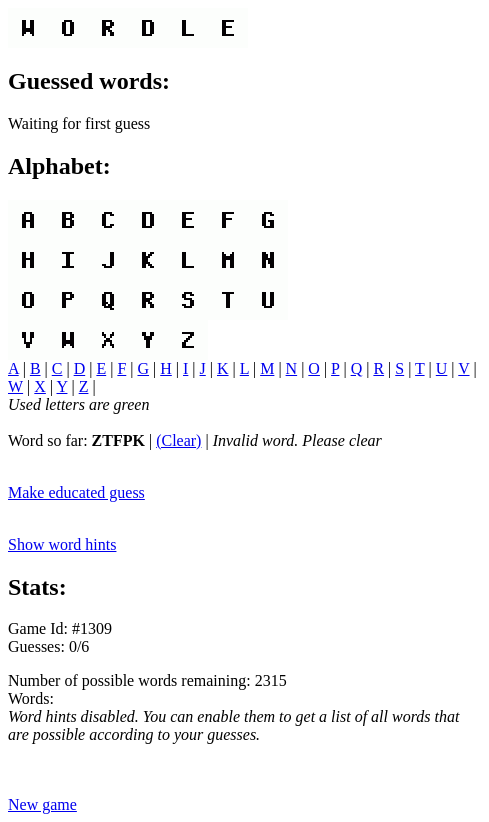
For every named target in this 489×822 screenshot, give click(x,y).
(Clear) (178, 440)
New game (42, 804)
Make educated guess (76, 492)
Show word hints (62, 544)
